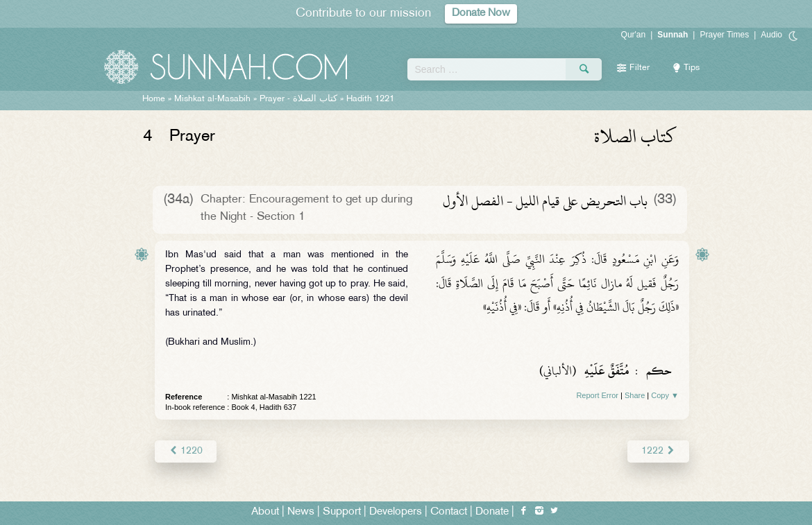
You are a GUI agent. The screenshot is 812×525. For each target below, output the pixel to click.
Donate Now (481, 14)
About (265, 512)
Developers (396, 512)
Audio (771, 35)
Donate (492, 512)
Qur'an (634, 35)
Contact (449, 512)
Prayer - (298, 99)
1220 (186, 451)
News (301, 512)
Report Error (597, 395)
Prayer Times (724, 35)
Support (342, 512)
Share (635, 395)
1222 (658, 451)
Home (154, 99)
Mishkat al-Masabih (212, 99)
